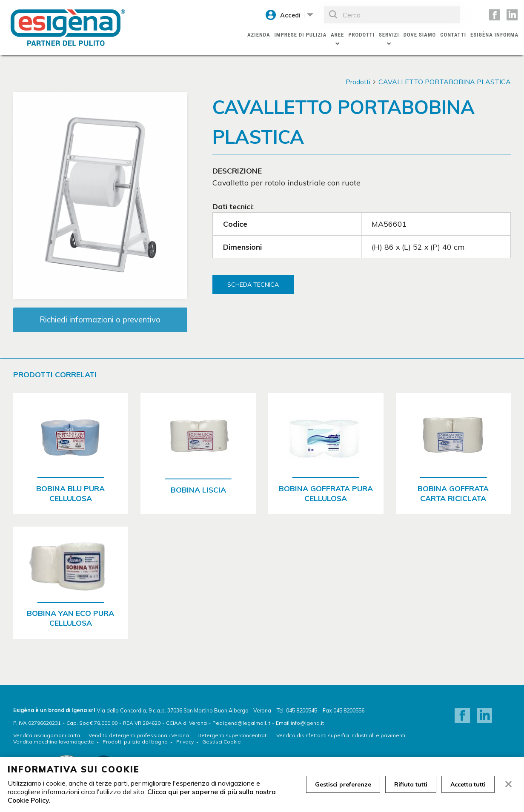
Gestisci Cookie (222, 742)
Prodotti (361, 35)
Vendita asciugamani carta (47, 735)
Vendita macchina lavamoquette (54, 742)
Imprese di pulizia (300, 35)
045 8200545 (302, 710)
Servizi (389, 35)
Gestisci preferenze (343, 784)
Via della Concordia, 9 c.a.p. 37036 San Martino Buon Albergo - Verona (184, 710)
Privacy (185, 742)
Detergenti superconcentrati (233, 735)
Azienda (259, 35)
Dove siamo (420, 35)
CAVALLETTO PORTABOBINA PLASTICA (445, 82)
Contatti (453, 35)
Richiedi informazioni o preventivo (100, 319)
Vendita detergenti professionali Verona (139, 735)
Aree (337, 35)
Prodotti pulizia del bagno (135, 742)
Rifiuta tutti (411, 784)
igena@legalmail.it (247, 723)
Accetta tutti (468, 784)
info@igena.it (307, 723)
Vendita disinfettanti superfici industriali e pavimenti (341, 735)
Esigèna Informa (494, 35)
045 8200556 (349, 710)
